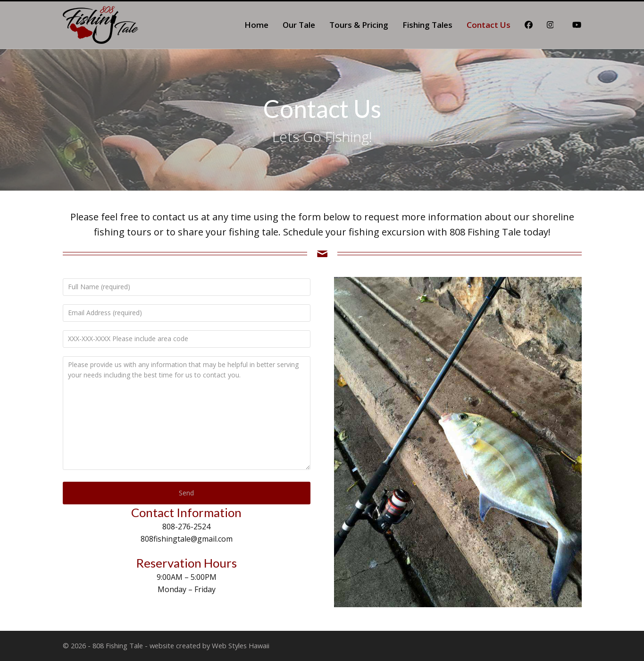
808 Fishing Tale (118, 645)
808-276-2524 (186, 527)
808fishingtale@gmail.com (187, 539)
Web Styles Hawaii (241, 645)
